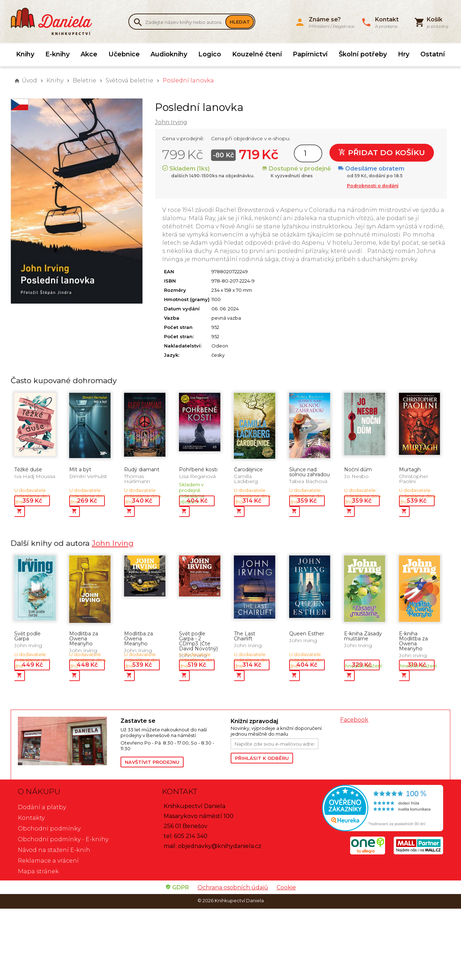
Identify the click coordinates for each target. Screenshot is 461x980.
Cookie (286, 887)
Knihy (25, 54)
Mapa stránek (38, 871)
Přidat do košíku (382, 153)
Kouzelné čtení (257, 54)
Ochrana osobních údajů (233, 887)
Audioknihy (169, 54)
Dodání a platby (42, 807)
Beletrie (84, 80)
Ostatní (433, 54)
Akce (89, 54)
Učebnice (124, 54)
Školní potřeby (363, 54)
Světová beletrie (129, 80)
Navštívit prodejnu (152, 762)
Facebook (354, 720)
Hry (404, 54)
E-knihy (57, 54)
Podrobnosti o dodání (373, 186)
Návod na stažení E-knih (54, 850)
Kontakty (31, 818)
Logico (210, 54)
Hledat (240, 22)
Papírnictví (310, 54)
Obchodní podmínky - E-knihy (63, 839)
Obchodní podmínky (49, 829)
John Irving (171, 122)
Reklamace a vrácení (48, 861)
